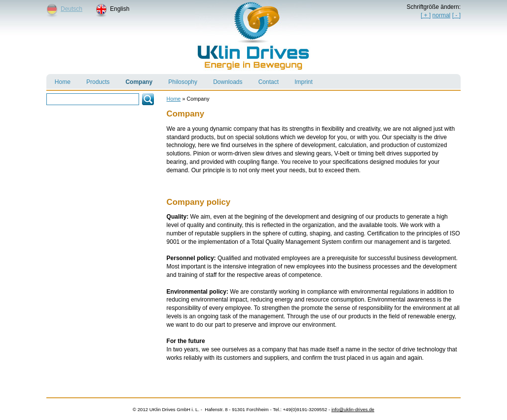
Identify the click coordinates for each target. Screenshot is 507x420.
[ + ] (426, 15)
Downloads (223, 80)
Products (94, 80)
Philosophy (179, 80)
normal (442, 15)
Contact (264, 80)
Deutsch (72, 9)
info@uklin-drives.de (353, 409)
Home (58, 80)
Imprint (299, 80)
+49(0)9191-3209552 (305, 409)
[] (456, 15)
